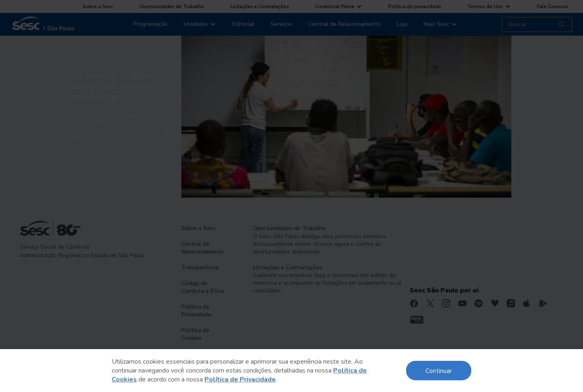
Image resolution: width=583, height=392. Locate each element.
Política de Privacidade (240, 379)
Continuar (439, 370)
